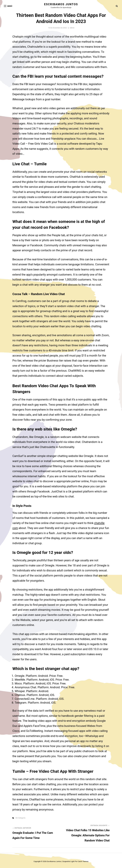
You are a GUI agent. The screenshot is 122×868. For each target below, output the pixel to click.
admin (72, 28)
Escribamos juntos (61, 4)
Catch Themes (83, 861)
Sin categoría (20, 818)
